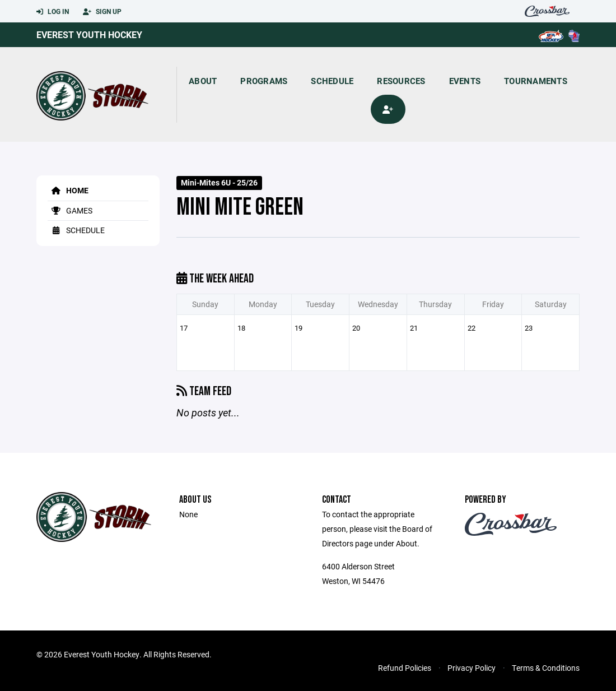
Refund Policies (405, 668)
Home (68, 190)
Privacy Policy (472, 668)
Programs (264, 81)
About (203, 81)
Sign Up (102, 12)
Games (70, 210)
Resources (401, 81)
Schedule (332, 81)
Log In (53, 12)
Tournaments (536, 81)
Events (465, 81)
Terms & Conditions (546, 668)
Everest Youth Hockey (89, 34)
